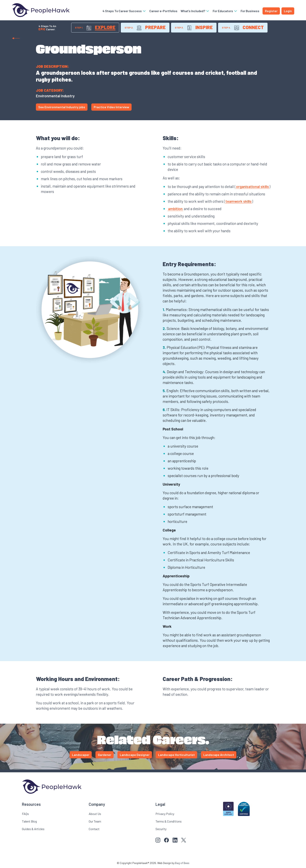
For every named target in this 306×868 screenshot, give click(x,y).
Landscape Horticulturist (176, 755)
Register (271, 11)
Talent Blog (29, 821)
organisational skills (252, 186)
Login (288, 11)
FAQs (25, 814)
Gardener (105, 755)
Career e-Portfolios (163, 11)
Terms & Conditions (169, 821)
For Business (250, 11)
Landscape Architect (219, 755)
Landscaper (81, 755)
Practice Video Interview (111, 107)
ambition (175, 209)
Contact (94, 829)
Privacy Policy (165, 814)
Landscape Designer (135, 755)
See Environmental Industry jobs (62, 107)
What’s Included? (195, 11)
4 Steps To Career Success (124, 11)
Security (161, 829)
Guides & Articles (33, 829)
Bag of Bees (182, 863)
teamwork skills (239, 201)
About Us (95, 814)
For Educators (225, 11)
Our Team (95, 821)
